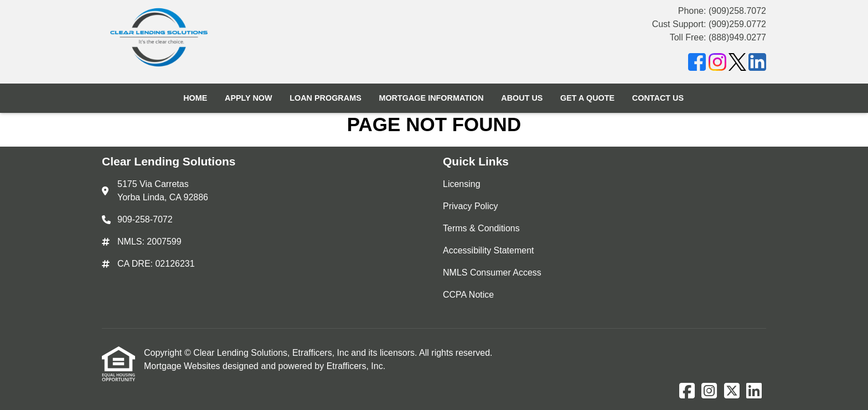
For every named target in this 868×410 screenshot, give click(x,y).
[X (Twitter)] (737, 64)
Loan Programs (325, 98)
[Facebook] (697, 64)
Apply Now (249, 98)
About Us (522, 98)
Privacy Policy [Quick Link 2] (471, 206)
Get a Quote (587, 98)
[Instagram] (717, 64)
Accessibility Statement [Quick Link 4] (489, 250)
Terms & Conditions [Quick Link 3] (481, 228)
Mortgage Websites (183, 366)
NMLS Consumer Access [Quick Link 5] (492, 273)
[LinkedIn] (757, 64)
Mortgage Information (431, 98)
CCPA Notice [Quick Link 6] (468, 295)
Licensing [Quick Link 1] (462, 184)
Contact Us (658, 98)
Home (195, 98)
